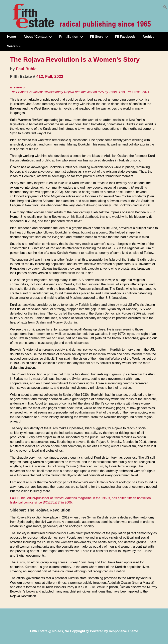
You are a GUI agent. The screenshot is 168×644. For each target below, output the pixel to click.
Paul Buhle (26, 69)
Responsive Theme (124, 631)
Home (11, 37)
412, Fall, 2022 (50, 76)
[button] (165, 8)
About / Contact (38, 37)
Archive (148, 37)
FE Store (100, 37)
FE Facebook (125, 37)
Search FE (15, 46)
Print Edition (72, 37)
